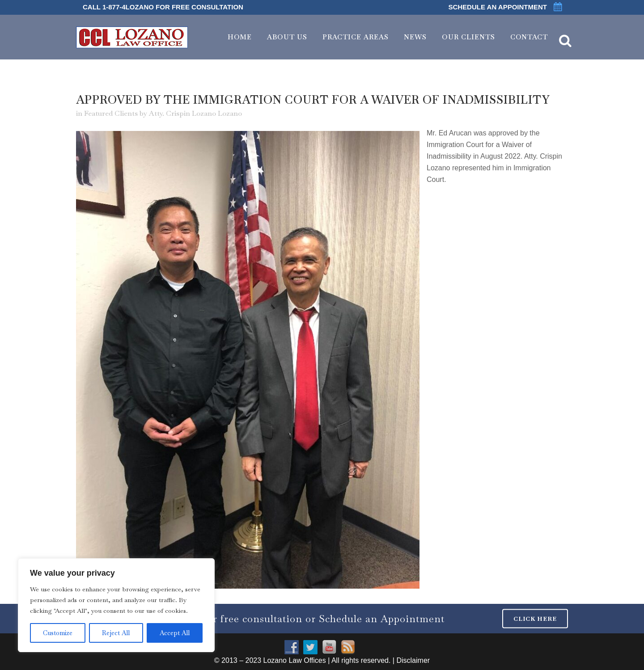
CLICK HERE (535, 618)
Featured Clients (111, 113)
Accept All (175, 633)
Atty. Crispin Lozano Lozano (195, 113)
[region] (116, 605)
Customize (58, 633)
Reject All (116, 633)
